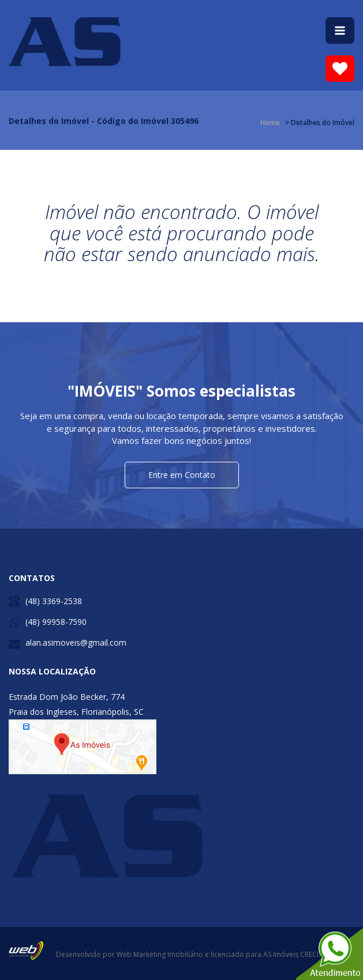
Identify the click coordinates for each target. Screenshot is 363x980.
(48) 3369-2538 (54, 601)
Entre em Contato (182, 475)
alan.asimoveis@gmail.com (76, 642)
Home (270, 122)
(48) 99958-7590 (56, 622)
